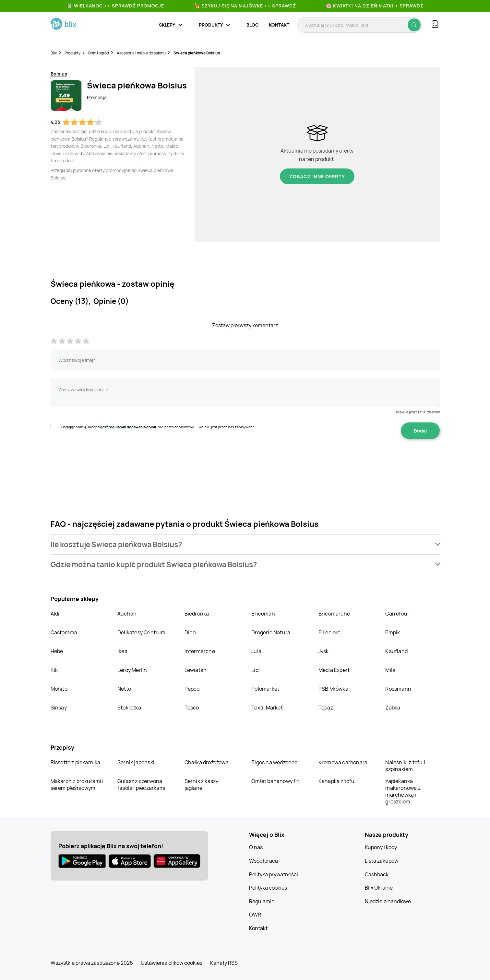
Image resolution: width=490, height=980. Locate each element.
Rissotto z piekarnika (76, 762)
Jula (256, 651)
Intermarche (200, 651)
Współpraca (263, 861)
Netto (124, 689)
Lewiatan (196, 670)
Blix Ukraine (379, 888)
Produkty (72, 53)
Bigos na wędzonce (274, 762)
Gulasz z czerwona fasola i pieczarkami (141, 784)
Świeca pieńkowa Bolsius (197, 53)
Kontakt (279, 25)
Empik (393, 632)
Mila (390, 670)
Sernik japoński (136, 762)
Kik (54, 670)
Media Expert (334, 670)
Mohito (59, 689)
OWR (255, 915)
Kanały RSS (224, 963)
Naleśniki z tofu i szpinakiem (405, 766)
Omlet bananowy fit (275, 781)
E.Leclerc (330, 632)
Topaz (326, 708)
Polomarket (265, 689)
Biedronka (197, 614)
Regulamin (262, 901)
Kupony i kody (381, 847)
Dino (190, 632)
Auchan (127, 614)
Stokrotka (129, 708)
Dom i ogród (99, 53)
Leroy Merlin (132, 670)
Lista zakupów (382, 861)
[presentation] (100, 459)
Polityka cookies (268, 888)
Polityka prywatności (274, 874)
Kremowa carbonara (343, 762)
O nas (256, 847)
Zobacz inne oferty (317, 176)
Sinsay (59, 708)
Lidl (256, 670)
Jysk (324, 651)
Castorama (64, 632)
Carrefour (397, 614)
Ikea (122, 651)
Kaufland (396, 651)
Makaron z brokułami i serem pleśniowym (77, 784)
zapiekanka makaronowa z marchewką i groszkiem (403, 791)
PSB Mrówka (333, 689)
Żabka (393, 708)
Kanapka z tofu (337, 781)
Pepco (192, 689)
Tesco (192, 708)
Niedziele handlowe (388, 901)
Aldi (55, 614)
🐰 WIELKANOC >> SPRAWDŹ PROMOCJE (115, 6)
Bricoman (263, 614)
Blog (252, 25)
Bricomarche (334, 614)
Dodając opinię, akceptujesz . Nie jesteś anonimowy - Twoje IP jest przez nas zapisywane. (158, 427)
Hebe (57, 651)
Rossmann (398, 689)
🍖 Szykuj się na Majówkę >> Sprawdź (245, 6)
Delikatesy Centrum (142, 632)
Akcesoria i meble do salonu (141, 53)
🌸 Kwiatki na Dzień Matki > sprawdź (375, 6)
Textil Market (267, 708)
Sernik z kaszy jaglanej (202, 784)
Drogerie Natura (271, 632)
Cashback (377, 874)
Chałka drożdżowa (207, 762)
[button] (245, 544)
